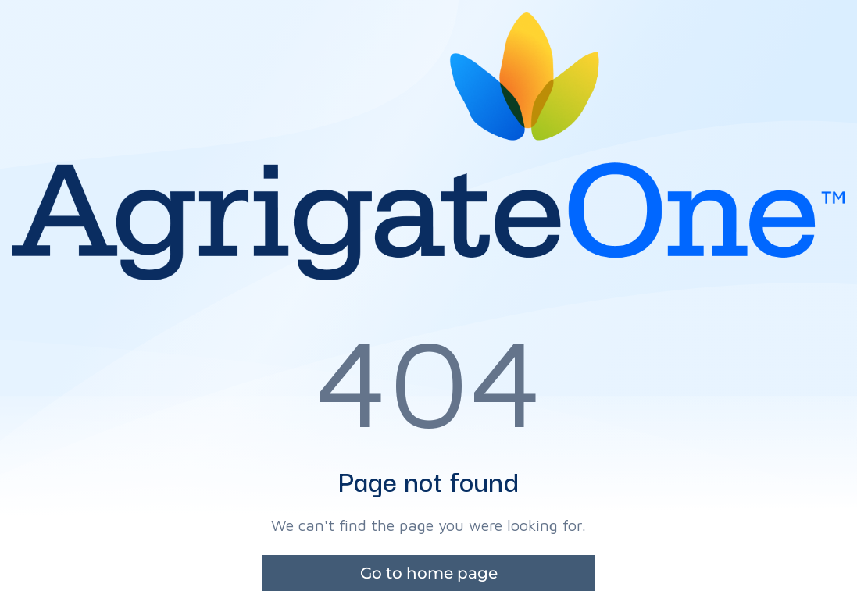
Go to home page (429, 573)
